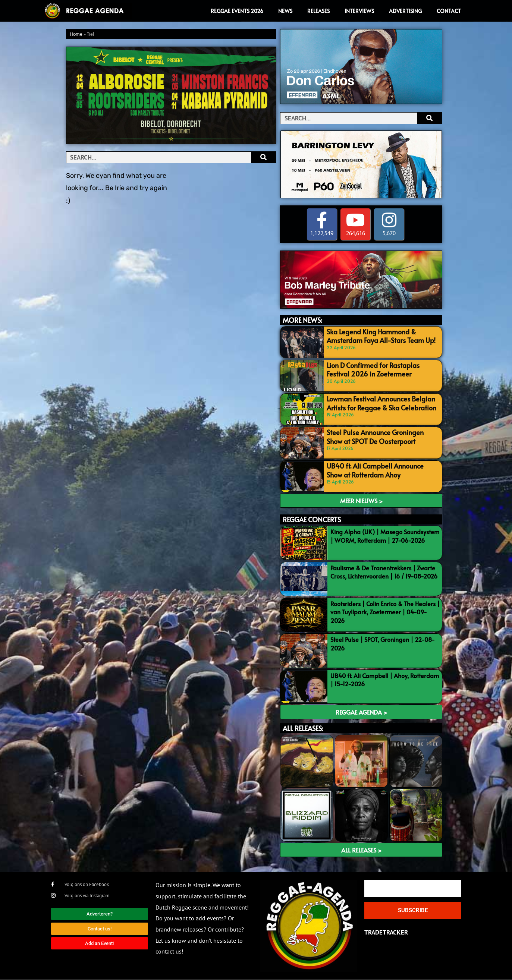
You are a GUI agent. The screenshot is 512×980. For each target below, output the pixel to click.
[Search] (263, 157)
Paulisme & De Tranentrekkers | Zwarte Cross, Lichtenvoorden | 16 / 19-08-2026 (384, 572)
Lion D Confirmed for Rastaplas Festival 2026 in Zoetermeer (379, 368)
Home (76, 34)
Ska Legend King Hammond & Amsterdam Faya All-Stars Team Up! (376, 335)
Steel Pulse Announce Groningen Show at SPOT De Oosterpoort (381, 436)
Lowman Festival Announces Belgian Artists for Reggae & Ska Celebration (376, 402)
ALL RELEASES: (303, 728)
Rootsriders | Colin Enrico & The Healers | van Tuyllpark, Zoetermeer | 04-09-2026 (385, 612)
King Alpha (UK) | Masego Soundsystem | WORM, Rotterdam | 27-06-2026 (385, 536)
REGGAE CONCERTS (312, 520)
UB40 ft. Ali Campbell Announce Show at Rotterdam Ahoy (381, 469)
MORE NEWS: (302, 320)
